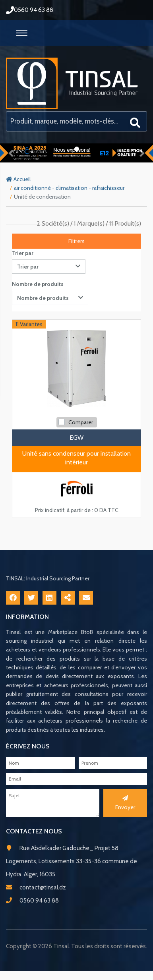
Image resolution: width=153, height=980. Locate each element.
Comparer (81, 422)
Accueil (18, 179)
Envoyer (125, 803)
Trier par (23, 253)
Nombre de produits (38, 284)
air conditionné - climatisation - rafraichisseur (69, 188)
